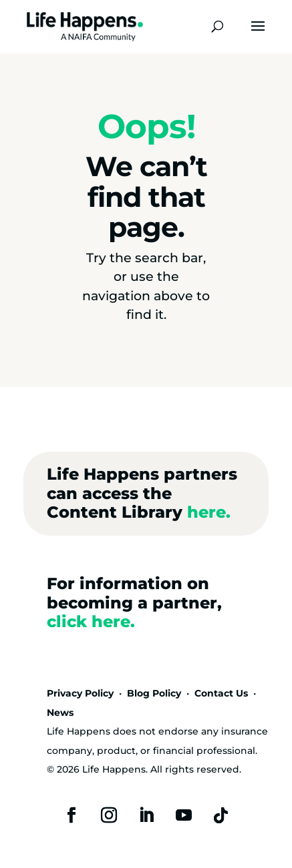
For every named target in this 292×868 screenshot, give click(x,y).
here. (209, 512)
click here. (91, 621)
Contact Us (221, 693)
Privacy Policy (80, 693)
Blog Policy (154, 693)
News (60, 713)
